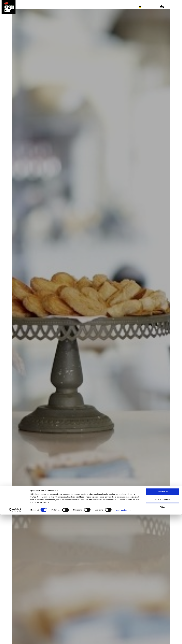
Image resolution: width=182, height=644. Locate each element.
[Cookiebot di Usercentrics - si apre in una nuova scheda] (15, 639)
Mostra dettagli (122, 639)
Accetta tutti (163, 621)
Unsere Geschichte (102, 7)
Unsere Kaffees (83, 7)
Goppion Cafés (120, 7)
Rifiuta (163, 636)
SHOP (133, 7)
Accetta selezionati (163, 629)
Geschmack (68, 7)
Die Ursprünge (53, 7)
